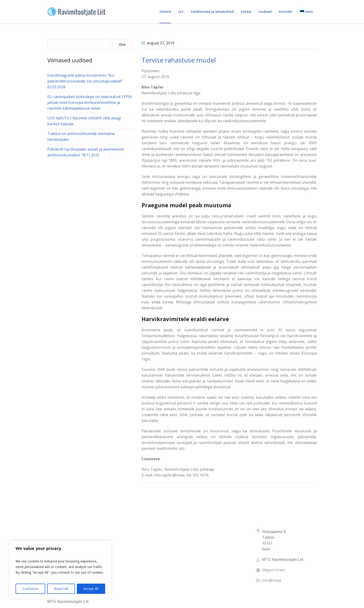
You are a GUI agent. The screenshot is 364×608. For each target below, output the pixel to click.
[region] (60, 570)
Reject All (61, 589)
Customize (31, 589)
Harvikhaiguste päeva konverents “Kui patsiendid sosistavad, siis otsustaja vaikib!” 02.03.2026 (85, 81)
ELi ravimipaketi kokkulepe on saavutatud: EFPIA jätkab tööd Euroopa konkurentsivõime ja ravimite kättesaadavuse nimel (89, 102)
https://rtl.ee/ (274, 570)
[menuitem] (306, 12)
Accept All (91, 589)
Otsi (122, 44)
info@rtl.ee (272, 580)
